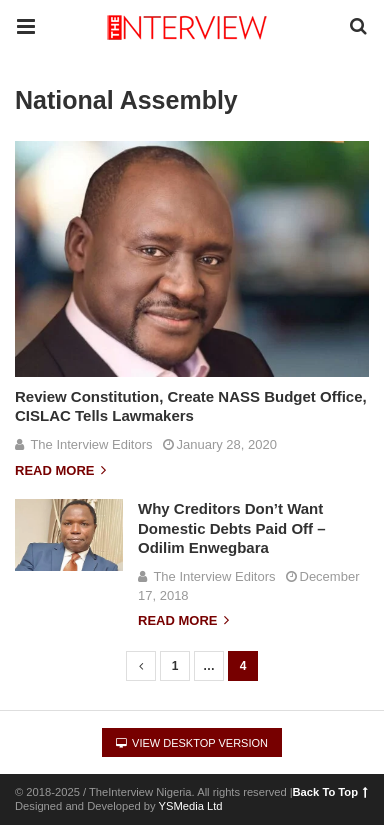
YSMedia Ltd (190, 806)
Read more (60, 471)
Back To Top (330, 792)
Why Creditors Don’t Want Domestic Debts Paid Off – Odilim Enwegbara (232, 528)
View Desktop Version (192, 743)
